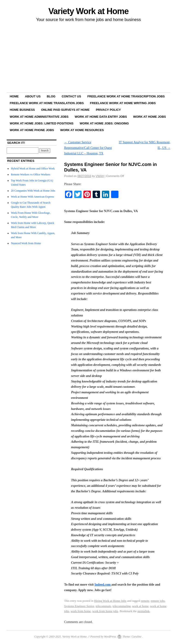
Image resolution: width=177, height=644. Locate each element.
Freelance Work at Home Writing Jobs (123, 103)
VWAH (100, 176)
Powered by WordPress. (103, 637)
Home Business (22, 110)
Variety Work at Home (88, 11)
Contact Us (71, 96)
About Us (33, 96)
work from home (81, 611)
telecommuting (122, 606)
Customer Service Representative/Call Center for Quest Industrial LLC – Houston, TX (88, 148)
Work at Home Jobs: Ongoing (104, 123)
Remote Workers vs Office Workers (31, 175)
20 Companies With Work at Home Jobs (33, 191)
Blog (51, 96)
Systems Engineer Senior (79, 606)
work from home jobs (105, 611)
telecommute (103, 606)
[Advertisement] (88, 58)
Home (14, 96)
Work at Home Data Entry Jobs (101, 117)
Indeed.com (103, 585)
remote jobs (158, 601)
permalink (143, 611)
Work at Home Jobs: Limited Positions (42, 123)
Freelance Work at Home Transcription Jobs (126, 96)
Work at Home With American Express (32, 197)
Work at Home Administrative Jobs (39, 117)
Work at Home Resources (82, 130)
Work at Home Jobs (150, 117)
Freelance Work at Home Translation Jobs (47, 103)
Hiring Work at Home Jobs (110, 601)
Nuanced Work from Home (26, 243)
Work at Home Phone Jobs (32, 130)
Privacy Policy (108, 110)
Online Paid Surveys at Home (65, 110)
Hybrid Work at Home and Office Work (33, 169)
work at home (140, 606)
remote (145, 601)
